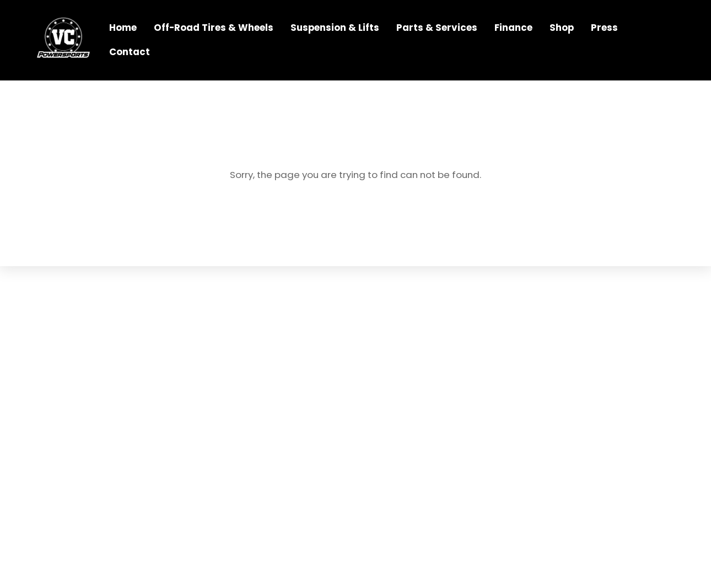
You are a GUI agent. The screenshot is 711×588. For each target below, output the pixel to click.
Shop (562, 28)
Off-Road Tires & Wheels (214, 28)
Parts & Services (437, 28)
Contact (130, 52)
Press (604, 28)
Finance (513, 28)
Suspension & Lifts (335, 28)
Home (123, 28)
